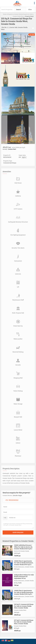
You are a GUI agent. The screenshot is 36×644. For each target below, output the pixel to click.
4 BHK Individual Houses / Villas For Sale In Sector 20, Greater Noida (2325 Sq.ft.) (23, 547)
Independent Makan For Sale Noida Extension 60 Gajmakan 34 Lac (24, 577)
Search (18, 10)
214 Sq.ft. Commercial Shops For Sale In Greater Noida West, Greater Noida (24, 606)
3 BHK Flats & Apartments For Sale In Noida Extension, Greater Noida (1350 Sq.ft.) (24, 592)
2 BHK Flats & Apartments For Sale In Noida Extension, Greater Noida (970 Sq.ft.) (24, 563)
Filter (30, 10)
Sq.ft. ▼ (24, 157)
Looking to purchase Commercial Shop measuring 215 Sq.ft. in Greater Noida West (18, 525)
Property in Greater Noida (15, 14)
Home (5, 14)
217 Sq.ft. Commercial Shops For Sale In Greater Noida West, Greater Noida (24, 622)
